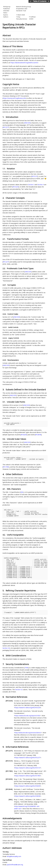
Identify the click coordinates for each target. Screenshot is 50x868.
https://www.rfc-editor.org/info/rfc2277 (28, 758)
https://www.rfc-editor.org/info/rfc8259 (28, 786)
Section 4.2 (6, 648)
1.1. (4, 169)
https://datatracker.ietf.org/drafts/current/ (24, 63)
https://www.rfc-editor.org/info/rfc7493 (28, 776)
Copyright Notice (11, 84)
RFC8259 (24, 435)
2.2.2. (5, 314)
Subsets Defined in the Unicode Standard (26, 390)
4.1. (4, 489)
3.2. (4, 439)
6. (4, 656)
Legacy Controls (14, 338)
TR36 (26, 668)
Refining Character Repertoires (21, 591)
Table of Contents (40, 1)
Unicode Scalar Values (16, 439)
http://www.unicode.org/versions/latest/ (28, 733)
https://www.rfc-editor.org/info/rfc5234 (28, 708)
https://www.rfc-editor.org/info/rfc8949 (28, 796)
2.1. (4, 239)
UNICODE (27, 123)
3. (4, 390)
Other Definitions (14, 474)
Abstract (7, 35)
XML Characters (14, 489)
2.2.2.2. (5, 338)
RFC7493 (6, 467)
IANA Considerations (16, 656)
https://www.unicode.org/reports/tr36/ (27, 716)
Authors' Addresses (12, 848)
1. (4, 117)
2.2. (4, 268)
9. (4, 747)
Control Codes (13, 314)
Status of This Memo (13, 46)
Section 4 (41, 185)
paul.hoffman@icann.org (15, 865)
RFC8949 (38, 435)
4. (4, 474)
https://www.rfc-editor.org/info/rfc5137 (28, 768)
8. (4, 697)
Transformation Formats (18, 239)
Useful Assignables (15, 535)
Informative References (17, 747)
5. (4, 591)
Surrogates (12, 285)
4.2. (4, 535)
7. (4, 664)
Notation (11, 169)
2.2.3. (5, 360)
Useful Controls (13, 327)
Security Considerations (17, 664)
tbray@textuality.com (14, 856)
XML (22, 492)
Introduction (12, 117)
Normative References (16, 697)
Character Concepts (15, 198)
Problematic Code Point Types (20, 268)
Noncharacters (13, 360)
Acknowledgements (12, 818)
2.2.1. (5, 285)
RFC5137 (35, 176)
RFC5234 (16, 187)
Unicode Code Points (16, 402)
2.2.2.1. (5, 327)
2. (4, 198)
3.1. (4, 402)
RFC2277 (6, 127)
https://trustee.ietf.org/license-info (14, 98)
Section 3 (31, 185)
